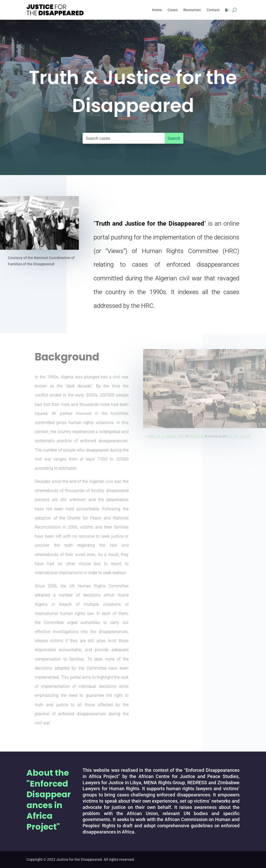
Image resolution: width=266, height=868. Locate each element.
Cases (173, 10)
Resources (192, 10)
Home (157, 10)
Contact (213, 10)
